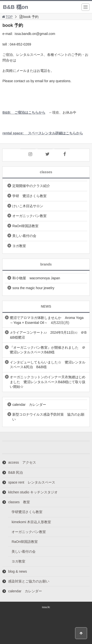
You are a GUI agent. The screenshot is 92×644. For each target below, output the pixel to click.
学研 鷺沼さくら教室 (29, 196)
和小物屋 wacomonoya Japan (36, 278)
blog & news (17, 571)
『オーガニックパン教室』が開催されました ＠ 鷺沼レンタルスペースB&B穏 (49, 350)
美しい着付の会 (24, 236)
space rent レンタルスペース (32, 482)
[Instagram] (28, 154)
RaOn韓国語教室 (25, 226)
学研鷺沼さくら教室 (27, 512)
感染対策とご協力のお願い (29, 581)
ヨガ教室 (19, 246)
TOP (7, 17)
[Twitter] (45, 154)
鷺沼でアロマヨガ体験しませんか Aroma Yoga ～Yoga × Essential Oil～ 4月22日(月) (47, 320)
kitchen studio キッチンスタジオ (33, 492)
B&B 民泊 (15, 472)
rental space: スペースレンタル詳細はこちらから (43, 133)
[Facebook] (62, 154)
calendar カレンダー (29, 405)
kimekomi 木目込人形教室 (31, 522)
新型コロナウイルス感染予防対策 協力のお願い (48, 417)
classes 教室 (19, 502)
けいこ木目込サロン (28, 206)
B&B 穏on (16, 7)
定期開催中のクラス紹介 (31, 186)
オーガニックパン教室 (29, 216)
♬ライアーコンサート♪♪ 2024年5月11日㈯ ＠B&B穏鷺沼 (48, 335)
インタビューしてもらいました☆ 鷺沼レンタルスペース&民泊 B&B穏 (48, 365)
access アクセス (22, 462)
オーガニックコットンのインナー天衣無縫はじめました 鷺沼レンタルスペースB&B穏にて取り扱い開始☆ (48, 382)
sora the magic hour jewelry (33, 288)
